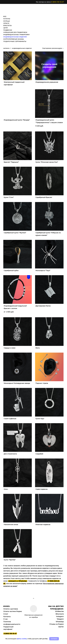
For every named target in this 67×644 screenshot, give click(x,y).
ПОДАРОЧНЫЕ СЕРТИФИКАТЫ (15, 41)
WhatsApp (60, 622)
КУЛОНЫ (7, 19)
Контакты (7, 617)
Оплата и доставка (11, 609)
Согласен (54, 639)
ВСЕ (5, 17)
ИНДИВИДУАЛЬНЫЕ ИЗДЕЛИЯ (15, 37)
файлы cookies (22, 639)
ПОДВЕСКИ (8, 30)
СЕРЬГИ (6, 23)
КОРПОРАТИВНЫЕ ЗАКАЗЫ (14, 39)
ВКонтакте (60, 614)
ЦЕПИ (6, 28)
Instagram (60, 616)
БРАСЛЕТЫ (7, 26)
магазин (6, 48)
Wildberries (59, 611)
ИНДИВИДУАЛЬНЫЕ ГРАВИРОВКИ (16, 35)
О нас (6, 619)
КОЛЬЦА (7, 21)
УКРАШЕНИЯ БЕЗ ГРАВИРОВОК (15, 32)
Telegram (60, 619)
